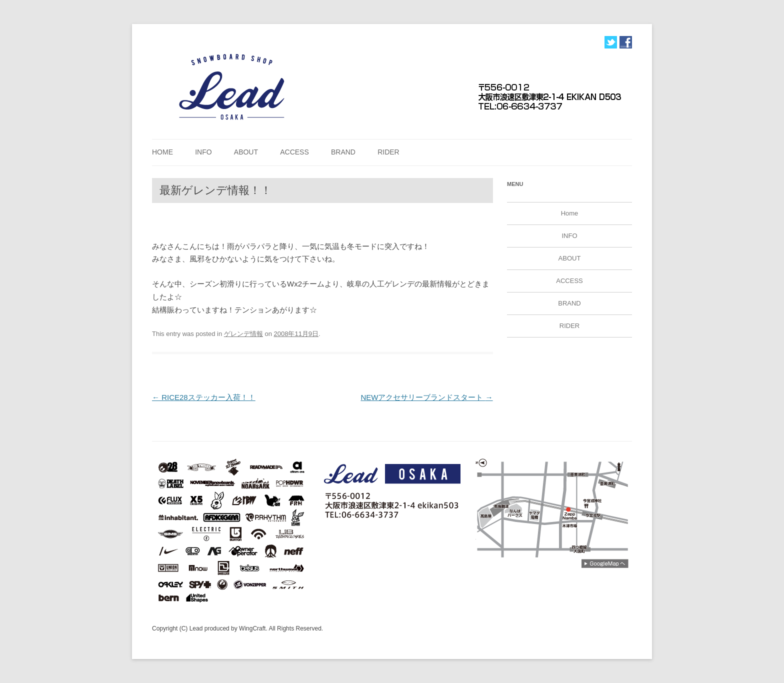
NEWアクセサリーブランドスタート (426, 397)
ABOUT (246, 152)
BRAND (343, 152)
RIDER (388, 152)
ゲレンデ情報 (243, 334)
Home (162, 152)
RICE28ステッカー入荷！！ (204, 397)
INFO (203, 152)
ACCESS (294, 152)
